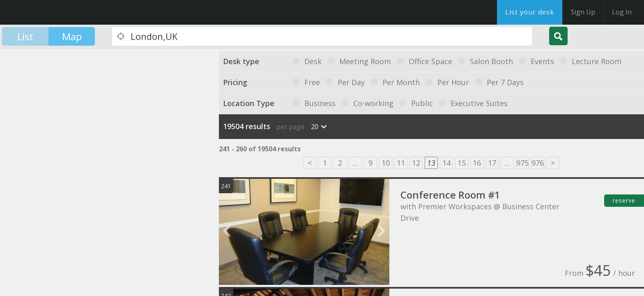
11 (401, 163)
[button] (39, 145)
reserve (624, 200)
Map (72, 36)
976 (538, 163)
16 (477, 163)
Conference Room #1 (450, 195)
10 (386, 163)
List (25, 36)
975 (522, 163)
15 (462, 163)
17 (492, 163)
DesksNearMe (57, 12)
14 (446, 163)
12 (416, 163)
